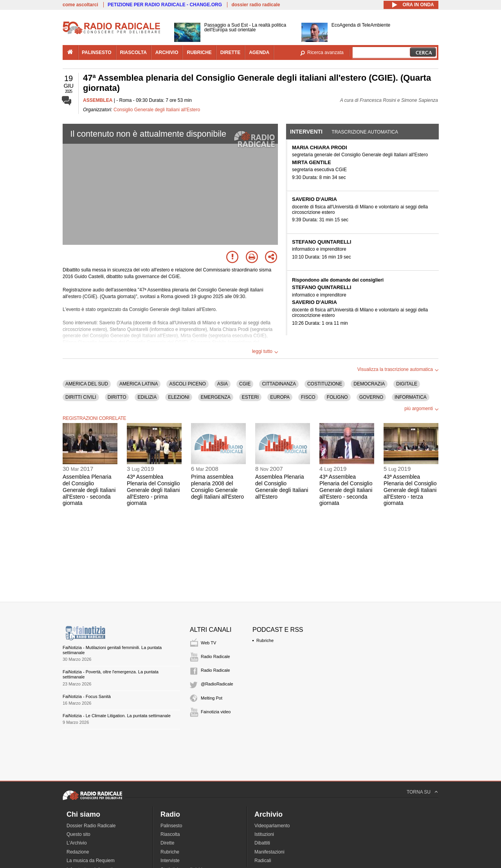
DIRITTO (117, 397)
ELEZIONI (179, 397)
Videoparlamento (272, 826)
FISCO (308, 397)
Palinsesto (171, 826)
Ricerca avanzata (325, 52)
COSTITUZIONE (325, 384)
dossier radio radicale (256, 5)
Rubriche (265, 640)
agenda (259, 52)
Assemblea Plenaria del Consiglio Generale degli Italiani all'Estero (282, 486)
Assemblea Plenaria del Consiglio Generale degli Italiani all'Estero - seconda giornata (89, 490)
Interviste (170, 861)
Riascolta (170, 834)
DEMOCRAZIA (369, 384)
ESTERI (250, 397)
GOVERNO (371, 397)
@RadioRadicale (217, 684)
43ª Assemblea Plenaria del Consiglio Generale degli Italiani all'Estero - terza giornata (410, 490)
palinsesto (97, 52)
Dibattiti (262, 843)
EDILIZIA (147, 397)
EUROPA (280, 397)
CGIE (245, 384)
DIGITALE (407, 384)
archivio (167, 52)
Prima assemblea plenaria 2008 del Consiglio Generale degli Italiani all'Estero (217, 486)
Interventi (306, 132)
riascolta (133, 52)
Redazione (78, 852)
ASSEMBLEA (98, 100)
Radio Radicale (215, 656)
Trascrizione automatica (365, 132)
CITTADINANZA (279, 384)
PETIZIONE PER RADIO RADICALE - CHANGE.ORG (165, 5)
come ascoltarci (80, 5)
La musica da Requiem (91, 861)
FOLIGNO (337, 397)
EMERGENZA (216, 397)
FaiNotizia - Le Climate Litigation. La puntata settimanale (117, 716)
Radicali (263, 861)
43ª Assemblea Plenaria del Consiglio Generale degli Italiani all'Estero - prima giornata (153, 490)
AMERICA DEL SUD (87, 384)
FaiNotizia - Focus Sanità (87, 696)
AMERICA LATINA (139, 384)
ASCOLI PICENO (187, 384)
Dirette (167, 843)
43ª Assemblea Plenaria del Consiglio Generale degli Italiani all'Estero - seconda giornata (346, 490)
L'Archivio (77, 843)
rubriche (199, 52)
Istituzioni (264, 834)
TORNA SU (419, 792)
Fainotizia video (216, 712)
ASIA (223, 384)
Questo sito (78, 834)
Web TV (208, 643)
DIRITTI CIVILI (81, 397)
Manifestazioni (269, 852)
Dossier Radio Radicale (91, 826)
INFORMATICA (411, 397)
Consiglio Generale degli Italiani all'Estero (157, 110)
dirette (230, 52)
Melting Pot (212, 698)
